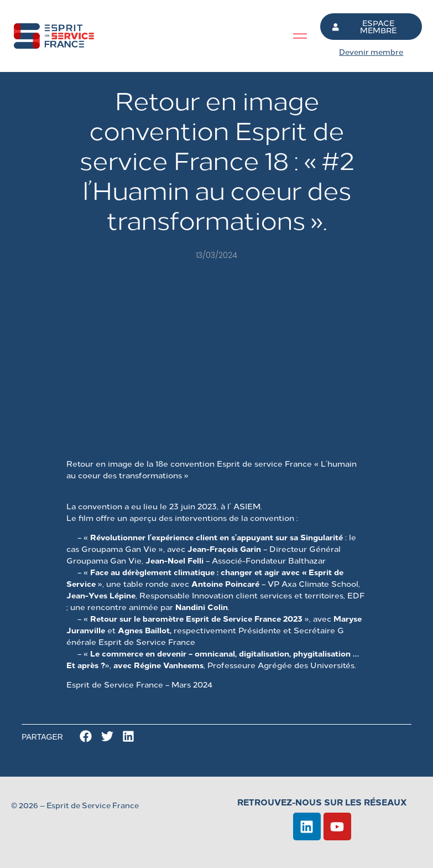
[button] (86, 737)
